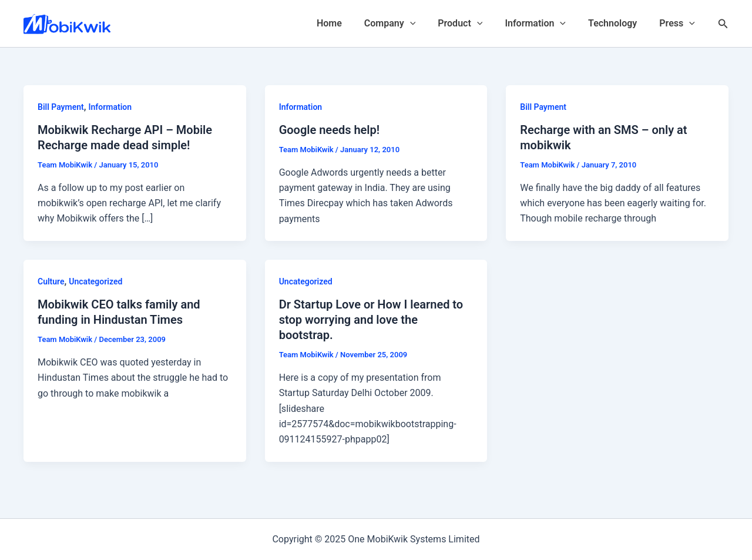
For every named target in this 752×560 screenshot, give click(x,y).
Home (349, 23)
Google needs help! (330, 130)
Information (544, 24)
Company (406, 24)
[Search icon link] (723, 24)
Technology (618, 23)
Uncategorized (95, 281)
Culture (51, 281)
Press (679, 24)
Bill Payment (61, 107)
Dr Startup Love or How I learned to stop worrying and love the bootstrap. (371, 320)
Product (472, 24)
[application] (426, 24)
